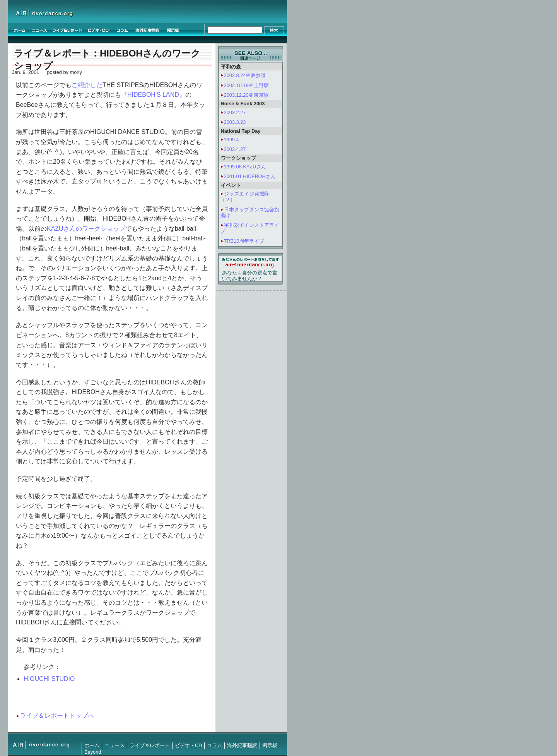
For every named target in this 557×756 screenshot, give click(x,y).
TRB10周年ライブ (244, 241)
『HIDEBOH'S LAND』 (153, 95)
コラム (214, 745)
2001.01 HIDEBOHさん (250, 176)
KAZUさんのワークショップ (86, 229)
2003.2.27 (235, 112)
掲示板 (270, 745)
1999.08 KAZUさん (245, 167)
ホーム (92, 745)
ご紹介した (87, 85)
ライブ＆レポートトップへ (57, 716)
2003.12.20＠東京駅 (246, 95)
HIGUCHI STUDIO (49, 679)
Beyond (93, 752)
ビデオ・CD (188, 745)
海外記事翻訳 (242, 745)
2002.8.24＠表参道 (245, 75)
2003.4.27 (235, 149)
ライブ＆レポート (150, 745)
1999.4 (232, 140)
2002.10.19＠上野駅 (246, 85)
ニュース (114, 745)
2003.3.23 (235, 122)
